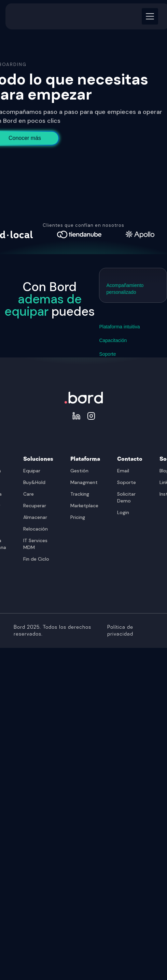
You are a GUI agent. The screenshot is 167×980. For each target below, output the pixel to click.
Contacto (130, 459)
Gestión (79, 471)
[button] (149, 13)
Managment (84, 482)
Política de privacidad (120, 631)
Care (29, 494)
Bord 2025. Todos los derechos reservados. (52, 631)
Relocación (36, 529)
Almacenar (35, 517)
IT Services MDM (35, 544)
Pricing (78, 517)
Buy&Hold (34, 482)
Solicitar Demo (126, 497)
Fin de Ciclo (36, 559)
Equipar (32, 471)
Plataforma (85, 459)
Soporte (127, 482)
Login (123, 512)
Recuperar (35, 506)
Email (123, 471)
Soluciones (38, 459)
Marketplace (84, 506)
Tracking (80, 494)
